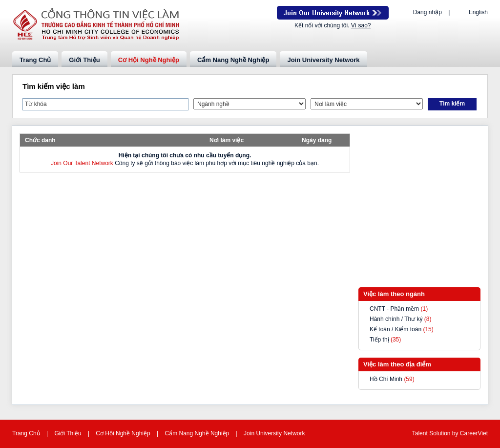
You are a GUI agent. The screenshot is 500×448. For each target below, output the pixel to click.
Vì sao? (361, 25)
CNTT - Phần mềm (394, 309)
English (478, 12)
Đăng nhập (427, 12)
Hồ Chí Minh (386, 379)
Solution (441, 433)
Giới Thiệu (84, 60)
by (456, 433)
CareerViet (474, 433)
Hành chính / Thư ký (396, 319)
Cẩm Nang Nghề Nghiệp (233, 60)
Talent (421, 433)
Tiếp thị (379, 340)
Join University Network (323, 60)
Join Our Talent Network (333, 13)
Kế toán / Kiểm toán (396, 329)
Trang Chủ (35, 60)
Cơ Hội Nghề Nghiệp (149, 60)
